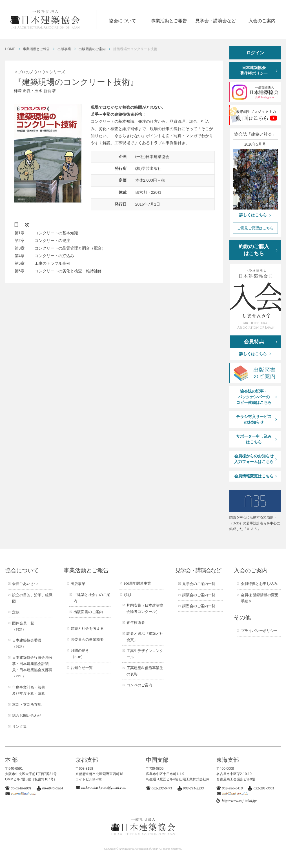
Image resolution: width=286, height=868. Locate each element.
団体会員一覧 (23, 626)
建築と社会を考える (87, 628)
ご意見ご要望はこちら (255, 228)
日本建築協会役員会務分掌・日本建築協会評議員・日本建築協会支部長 (32, 667)
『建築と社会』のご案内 (92, 598)
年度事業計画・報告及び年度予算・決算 (29, 690)
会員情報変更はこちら (254, 476)
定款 (16, 612)
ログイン (255, 53)
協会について (123, 21)
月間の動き (80, 654)
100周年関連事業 (138, 583)
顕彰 (127, 595)
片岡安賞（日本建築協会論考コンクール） (145, 608)
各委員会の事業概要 (87, 639)
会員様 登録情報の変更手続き (260, 598)
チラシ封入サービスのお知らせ (254, 419)
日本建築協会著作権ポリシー (254, 71)
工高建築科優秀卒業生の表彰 (145, 671)
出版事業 (64, 49)
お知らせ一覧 (82, 668)
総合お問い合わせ (27, 715)
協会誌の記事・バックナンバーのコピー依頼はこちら (254, 397)
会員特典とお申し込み (259, 584)
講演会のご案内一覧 (199, 595)
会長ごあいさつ (25, 584)
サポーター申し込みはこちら (254, 439)
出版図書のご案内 (92, 49)
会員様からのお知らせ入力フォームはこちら (254, 459)
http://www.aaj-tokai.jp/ (240, 801)
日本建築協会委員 (27, 643)
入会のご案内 (262, 21)
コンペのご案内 (139, 685)
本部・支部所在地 (27, 705)
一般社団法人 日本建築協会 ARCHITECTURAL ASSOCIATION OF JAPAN (53, 20)
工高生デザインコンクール (145, 654)
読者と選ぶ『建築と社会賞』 (145, 637)
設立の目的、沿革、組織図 (32, 598)
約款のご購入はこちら (254, 250)
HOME (10, 49)
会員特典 (254, 342)
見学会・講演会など (216, 21)
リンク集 (19, 726)
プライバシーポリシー (259, 631)
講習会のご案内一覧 (199, 606)
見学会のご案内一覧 (199, 584)
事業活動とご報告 (169, 21)
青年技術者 (136, 623)
